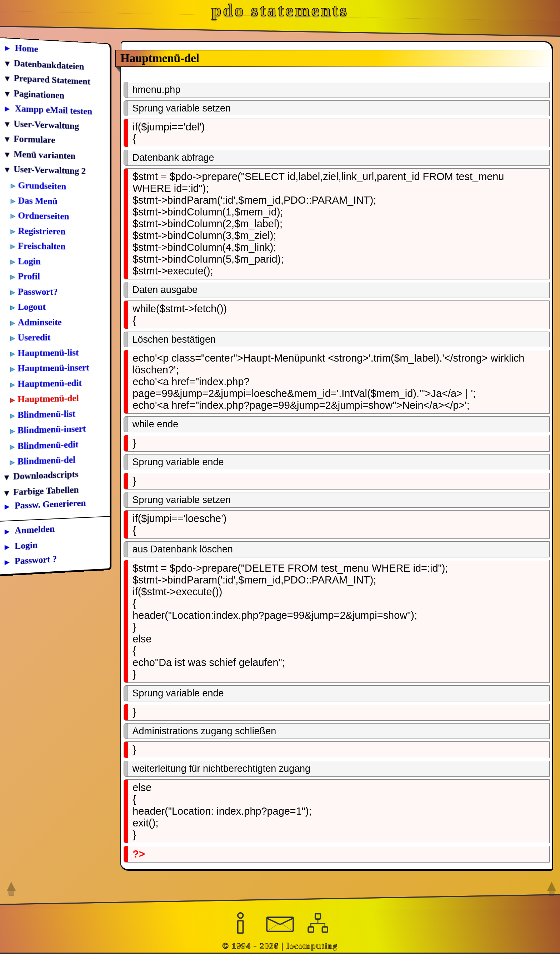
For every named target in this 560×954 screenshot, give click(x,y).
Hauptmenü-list (48, 352)
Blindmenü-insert (52, 429)
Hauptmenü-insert (53, 367)
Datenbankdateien (49, 64)
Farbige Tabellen (46, 490)
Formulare (34, 139)
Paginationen (39, 94)
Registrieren (42, 230)
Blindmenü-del (46, 460)
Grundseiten (42, 185)
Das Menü (38, 200)
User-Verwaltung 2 (50, 170)
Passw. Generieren (50, 504)
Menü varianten (44, 155)
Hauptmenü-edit (50, 383)
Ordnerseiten (43, 215)
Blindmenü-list (46, 414)
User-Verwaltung (46, 125)
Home (27, 48)
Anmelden (35, 529)
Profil (29, 276)
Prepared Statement (52, 79)
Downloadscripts (46, 475)
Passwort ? (36, 560)
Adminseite (40, 322)
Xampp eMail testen (54, 110)
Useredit (34, 337)
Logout (32, 306)
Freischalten (42, 245)
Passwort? (38, 291)
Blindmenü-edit (48, 444)
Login (29, 261)
